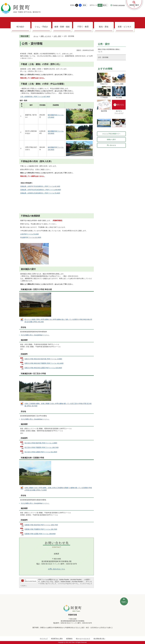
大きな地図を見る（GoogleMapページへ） (35, 335)
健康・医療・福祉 (62, 27)
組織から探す (111, 139)
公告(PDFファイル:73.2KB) (30, 234)
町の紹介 (20, 27)
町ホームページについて (83, 639)
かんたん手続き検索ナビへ (111, 134)
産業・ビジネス (125, 27)
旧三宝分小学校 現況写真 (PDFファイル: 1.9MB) (41, 443)
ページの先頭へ (124, 601)
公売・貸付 (57, 36)
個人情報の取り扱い (99, 639)
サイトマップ (44, 639)
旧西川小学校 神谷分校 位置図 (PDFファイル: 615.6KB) (43, 368)
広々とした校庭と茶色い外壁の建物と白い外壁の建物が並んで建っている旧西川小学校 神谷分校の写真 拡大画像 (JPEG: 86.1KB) (58, 321)
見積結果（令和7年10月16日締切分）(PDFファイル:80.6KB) (41, 190)
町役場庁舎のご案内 (57, 639)
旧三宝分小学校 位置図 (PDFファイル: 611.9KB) (41, 452)
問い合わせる (111, 145)
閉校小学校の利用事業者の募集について (109, 51)
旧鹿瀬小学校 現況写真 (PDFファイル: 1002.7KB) (41, 525)
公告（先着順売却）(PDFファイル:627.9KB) (35, 97)
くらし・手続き (41, 27)
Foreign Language (118, 5)
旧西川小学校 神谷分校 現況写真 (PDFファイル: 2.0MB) (43, 359)
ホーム (36, 36)
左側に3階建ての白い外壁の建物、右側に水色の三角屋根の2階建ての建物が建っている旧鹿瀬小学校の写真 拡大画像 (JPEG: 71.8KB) (58, 489)
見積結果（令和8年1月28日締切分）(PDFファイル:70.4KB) (40, 193)
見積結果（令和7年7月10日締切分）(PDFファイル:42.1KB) (40, 186)
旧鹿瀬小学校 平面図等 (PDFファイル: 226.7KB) (41, 529)
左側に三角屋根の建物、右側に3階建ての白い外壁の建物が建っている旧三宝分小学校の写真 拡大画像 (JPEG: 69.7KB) (58, 405)
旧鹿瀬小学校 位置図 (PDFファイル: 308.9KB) (40, 534)
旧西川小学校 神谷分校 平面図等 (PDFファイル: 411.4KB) (44, 363)
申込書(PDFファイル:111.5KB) (31, 237)
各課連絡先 (69, 639)
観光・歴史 (104, 27)
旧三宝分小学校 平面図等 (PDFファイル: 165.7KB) (42, 447)
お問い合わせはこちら (57, 569)
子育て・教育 (83, 27)
